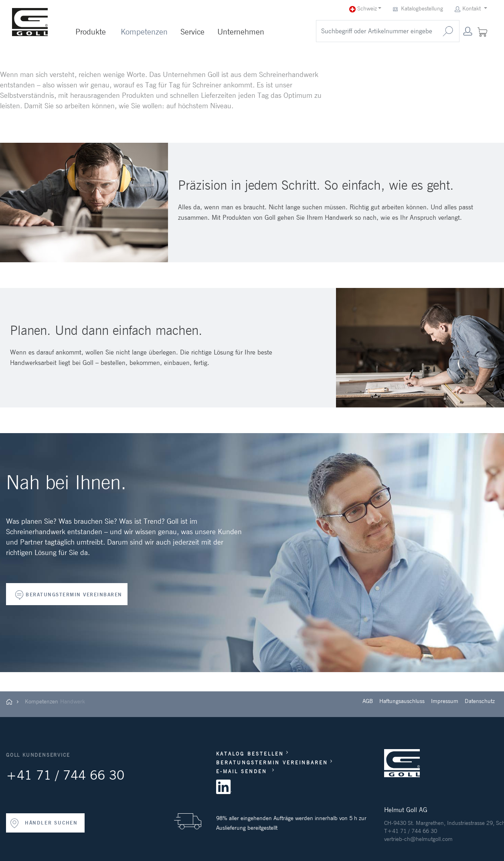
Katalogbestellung (419, 9)
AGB (368, 701)
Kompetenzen (144, 32)
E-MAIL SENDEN (243, 771)
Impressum (445, 701)
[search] (376, 31)
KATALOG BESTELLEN (250, 754)
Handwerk (73, 701)
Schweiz (363, 9)
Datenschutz (480, 701)
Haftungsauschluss (402, 701)
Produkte (91, 32)
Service (192, 32)
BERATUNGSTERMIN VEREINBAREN (74, 595)
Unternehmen (241, 32)
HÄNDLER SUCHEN (44, 823)
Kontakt (468, 9)
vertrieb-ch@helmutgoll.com (418, 839)
